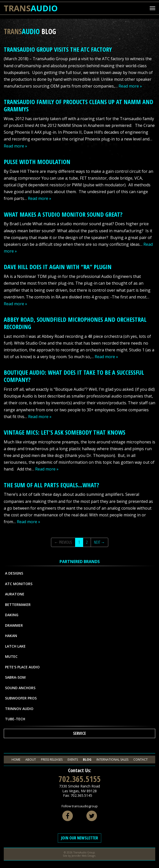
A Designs (14, 573)
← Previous (63, 542)
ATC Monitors (19, 584)
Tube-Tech (15, 719)
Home (16, 760)
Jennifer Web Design (84, 856)
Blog (87, 760)
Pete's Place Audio (22, 667)
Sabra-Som (15, 677)
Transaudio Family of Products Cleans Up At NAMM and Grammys (78, 105)
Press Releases (52, 760)
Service (79, 733)
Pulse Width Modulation (37, 162)
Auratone (15, 594)
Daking (12, 615)
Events (73, 760)
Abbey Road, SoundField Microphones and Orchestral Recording (75, 323)
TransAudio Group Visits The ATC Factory (58, 49)
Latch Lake (15, 646)
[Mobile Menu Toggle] (152, 8)
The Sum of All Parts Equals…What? (51, 485)
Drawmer (14, 625)
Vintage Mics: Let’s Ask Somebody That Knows (65, 432)
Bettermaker (18, 605)
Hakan (11, 636)
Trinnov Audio (19, 709)
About (31, 760)
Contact (141, 760)
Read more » (130, 86)
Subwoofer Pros (21, 698)
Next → (99, 542)
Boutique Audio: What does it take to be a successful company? (74, 376)
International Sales (112, 760)
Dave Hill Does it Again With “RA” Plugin (58, 267)
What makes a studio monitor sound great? (63, 214)
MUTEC (11, 656)
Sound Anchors (20, 688)
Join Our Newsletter (79, 838)
